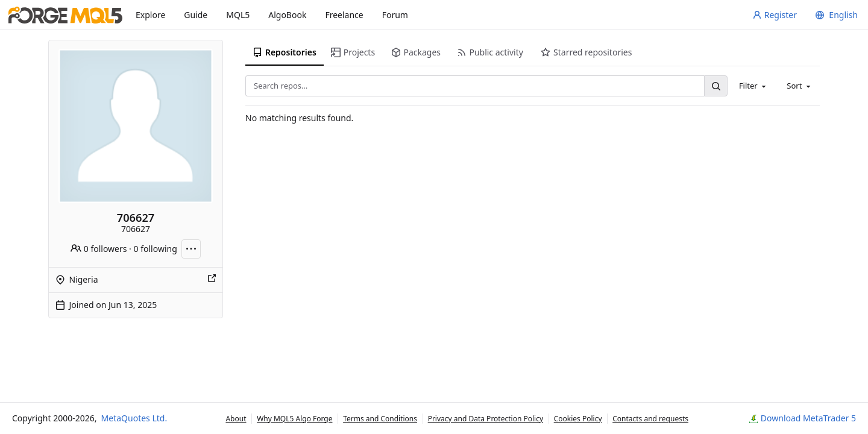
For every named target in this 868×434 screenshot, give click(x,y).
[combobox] (753, 86)
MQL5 (238, 15)
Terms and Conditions (380, 419)
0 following (156, 249)
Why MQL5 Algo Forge (294, 419)
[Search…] (715, 86)
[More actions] (191, 249)
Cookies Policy (578, 419)
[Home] (65, 15)
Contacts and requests (650, 419)
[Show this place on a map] (212, 280)
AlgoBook (287, 15)
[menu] (835, 15)
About (236, 419)
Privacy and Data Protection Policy (486, 419)
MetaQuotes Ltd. (134, 418)
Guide (196, 15)
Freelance (344, 15)
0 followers (99, 249)
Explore (150, 15)
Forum (395, 15)
